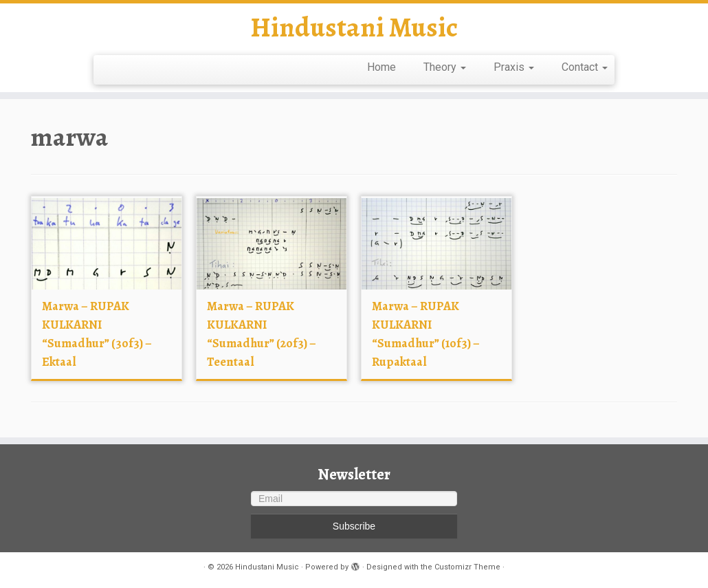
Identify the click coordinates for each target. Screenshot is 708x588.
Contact (585, 67)
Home (381, 67)
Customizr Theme (467, 567)
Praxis (514, 67)
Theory (445, 67)
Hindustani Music (354, 28)
